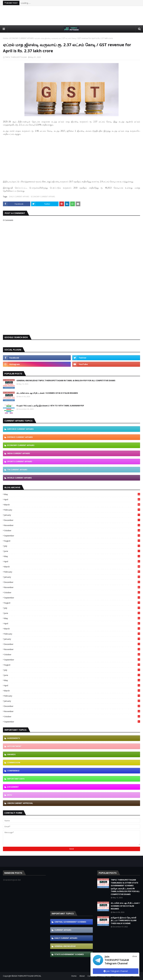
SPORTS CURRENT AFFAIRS (20, 462)
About (82, 976)
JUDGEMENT (13, 787)
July (72, 546)
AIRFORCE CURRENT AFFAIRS (20, 429)
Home (6, 38)
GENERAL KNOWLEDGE (65, 946)
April (72, 499)
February (72, 510)
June (72, 551)
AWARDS (11, 754)
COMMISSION (14, 763)
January (72, 515)
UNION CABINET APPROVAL (20, 803)
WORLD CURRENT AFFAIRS (19, 478)
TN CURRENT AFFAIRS (17, 470)
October (72, 530)
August (72, 541)
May (72, 494)
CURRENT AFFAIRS (63, 930)
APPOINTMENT (14, 746)
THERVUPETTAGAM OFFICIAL (29, 976)
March (72, 505)
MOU (10, 795)
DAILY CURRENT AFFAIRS (19, 197)
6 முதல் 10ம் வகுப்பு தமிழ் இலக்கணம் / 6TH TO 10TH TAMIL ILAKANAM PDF (50, 406)
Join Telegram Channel (116, 971)
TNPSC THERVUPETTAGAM (16, 57)
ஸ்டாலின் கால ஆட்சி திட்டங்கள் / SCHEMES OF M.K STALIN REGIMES (47, 393)
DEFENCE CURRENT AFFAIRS (20, 437)
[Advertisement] (71, 16)
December (72, 520)
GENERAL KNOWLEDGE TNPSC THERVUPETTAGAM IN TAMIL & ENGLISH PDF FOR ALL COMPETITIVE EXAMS (66, 380)
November (72, 525)
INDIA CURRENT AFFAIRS (19, 453)
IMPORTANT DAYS (16, 779)
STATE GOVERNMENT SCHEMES (69, 954)
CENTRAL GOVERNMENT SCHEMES (70, 922)
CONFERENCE (13, 771)
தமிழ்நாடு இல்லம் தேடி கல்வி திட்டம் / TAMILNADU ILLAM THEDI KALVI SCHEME (124, 920)
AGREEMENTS (14, 738)
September (72, 536)
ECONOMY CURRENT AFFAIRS (22, 38)
